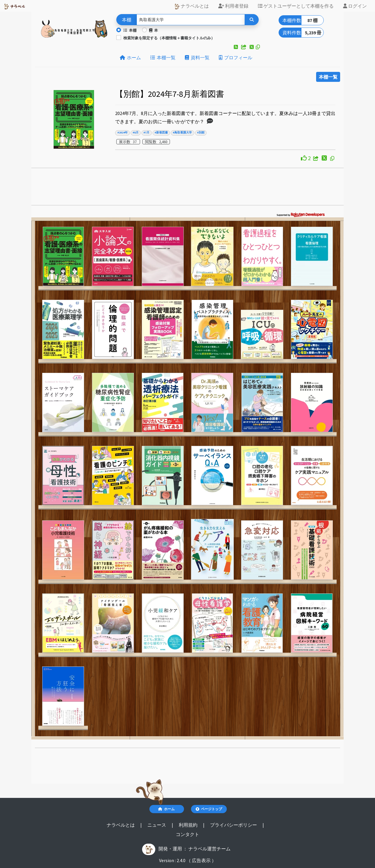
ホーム (130, 57)
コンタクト (187, 834)
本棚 (130, 30)
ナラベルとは (191, 6)
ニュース (157, 825)
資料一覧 (197, 57)
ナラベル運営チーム (209, 849)
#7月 (146, 133)
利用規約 (189, 825)
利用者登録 (233, 6)
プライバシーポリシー (234, 825)
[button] (236, 47)
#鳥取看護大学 (182, 133)
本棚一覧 (163, 57)
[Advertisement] (188, 188)
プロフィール (236, 57)
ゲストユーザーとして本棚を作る (296, 6)
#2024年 (123, 133)
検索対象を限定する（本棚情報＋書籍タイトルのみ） (169, 38)
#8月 (136, 133)
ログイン (355, 6)
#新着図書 (161, 133)
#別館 (201, 133)
